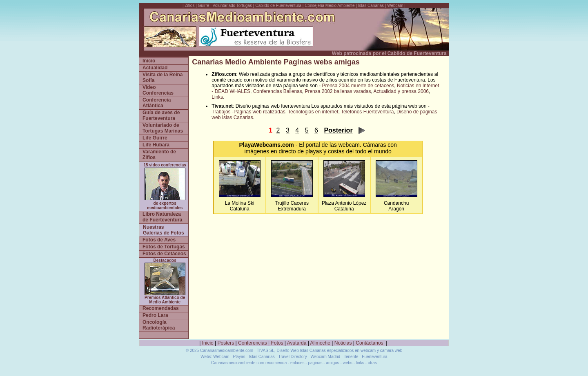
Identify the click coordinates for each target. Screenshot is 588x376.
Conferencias (253, 343)
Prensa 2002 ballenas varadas (338, 91)
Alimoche (320, 343)
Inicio (208, 343)
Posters (226, 343)
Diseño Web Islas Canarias (301, 351)
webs (348, 363)
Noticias (343, 343)
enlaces (297, 363)
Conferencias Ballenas (278, 91)
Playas (239, 357)
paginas (315, 363)
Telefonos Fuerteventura (367, 112)
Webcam (395, 6)
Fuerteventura (374, 357)
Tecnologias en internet (313, 112)
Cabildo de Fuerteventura (278, 6)
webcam (349, 145)
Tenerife (351, 357)
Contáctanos (369, 343)
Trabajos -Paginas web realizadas (248, 112)
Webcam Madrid (326, 357)
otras (372, 363)
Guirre (204, 6)
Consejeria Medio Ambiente (330, 6)
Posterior (338, 130)
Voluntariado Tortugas (233, 6)
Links (217, 97)
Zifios (190, 6)
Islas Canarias (371, 6)
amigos (332, 363)
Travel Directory (292, 357)
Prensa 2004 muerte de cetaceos (358, 86)
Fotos (277, 343)
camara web (391, 351)
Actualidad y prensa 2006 (401, 91)
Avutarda (297, 343)
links (360, 363)
